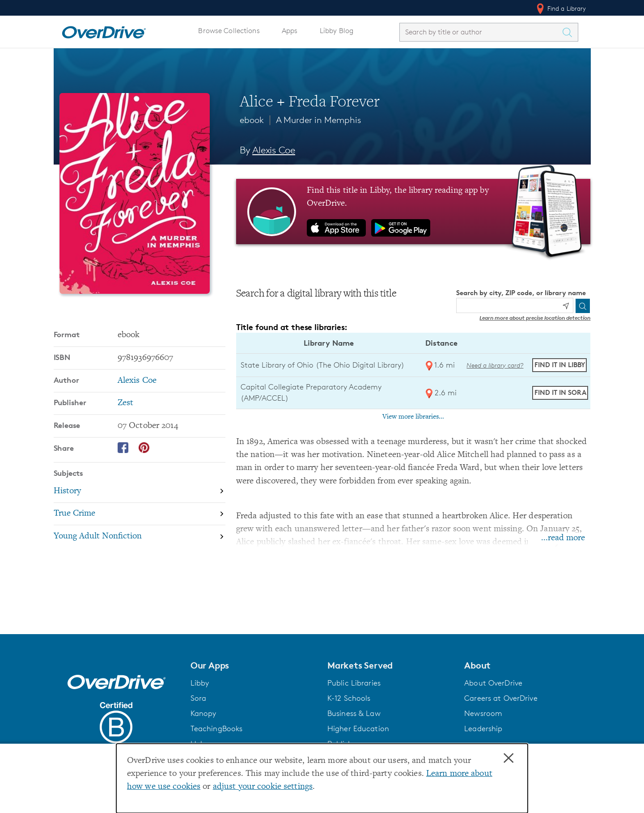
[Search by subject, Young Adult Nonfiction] (140, 536)
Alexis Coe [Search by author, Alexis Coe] (274, 150)
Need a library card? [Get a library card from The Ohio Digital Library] (495, 365)
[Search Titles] (570, 32)
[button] (254, 665)
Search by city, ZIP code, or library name (521, 293)
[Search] (583, 306)
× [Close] (508, 758)
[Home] (104, 30)
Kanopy (203, 713)
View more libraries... (413, 417)
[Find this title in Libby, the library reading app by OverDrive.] (413, 212)
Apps (290, 31)
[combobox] (481, 32)
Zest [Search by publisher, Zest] (126, 403)
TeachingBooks (217, 728)
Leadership (483, 728)
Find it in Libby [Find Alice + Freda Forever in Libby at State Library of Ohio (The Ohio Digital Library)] (560, 365)
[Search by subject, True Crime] (140, 514)
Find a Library (561, 8)
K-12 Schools (349, 698)
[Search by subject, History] (140, 492)
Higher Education (358, 728)
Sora (199, 698)
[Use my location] (566, 306)
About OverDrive (493, 683)
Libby (200, 683)
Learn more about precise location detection (535, 318)
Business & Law (354, 713)
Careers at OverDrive (501, 698)
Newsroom (483, 713)
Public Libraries (354, 683)
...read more (563, 538)
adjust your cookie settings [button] (263, 787)
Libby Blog (337, 31)
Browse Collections (229, 31)
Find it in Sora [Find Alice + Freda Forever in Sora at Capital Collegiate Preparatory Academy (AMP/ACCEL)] (560, 392)
